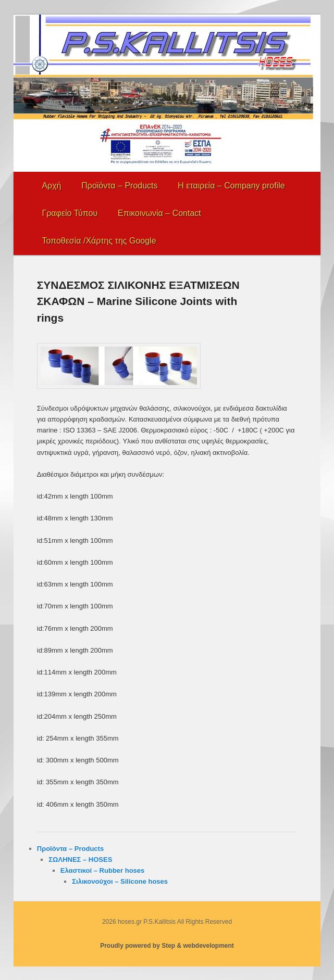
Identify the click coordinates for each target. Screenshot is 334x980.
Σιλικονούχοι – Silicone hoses (120, 881)
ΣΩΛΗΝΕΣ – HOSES (80, 860)
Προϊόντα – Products (119, 186)
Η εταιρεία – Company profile (231, 186)
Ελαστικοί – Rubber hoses (103, 870)
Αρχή (51, 186)
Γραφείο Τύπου (70, 213)
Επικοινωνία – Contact (159, 213)
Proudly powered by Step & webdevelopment (167, 946)
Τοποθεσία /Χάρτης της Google (99, 241)
